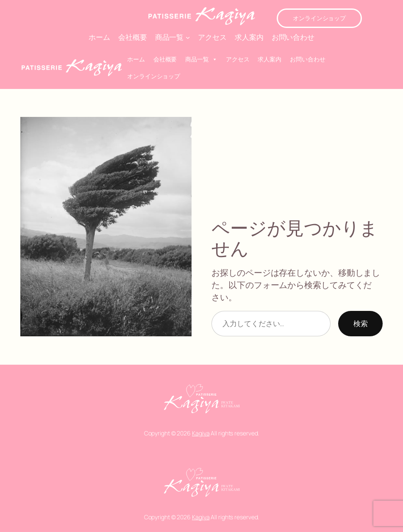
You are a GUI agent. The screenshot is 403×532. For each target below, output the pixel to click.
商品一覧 (201, 59)
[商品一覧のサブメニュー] (188, 37)
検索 (361, 323)
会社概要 (165, 59)
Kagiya (201, 433)
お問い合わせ (307, 59)
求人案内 (270, 59)
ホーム (136, 59)
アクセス (238, 59)
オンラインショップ (319, 18)
